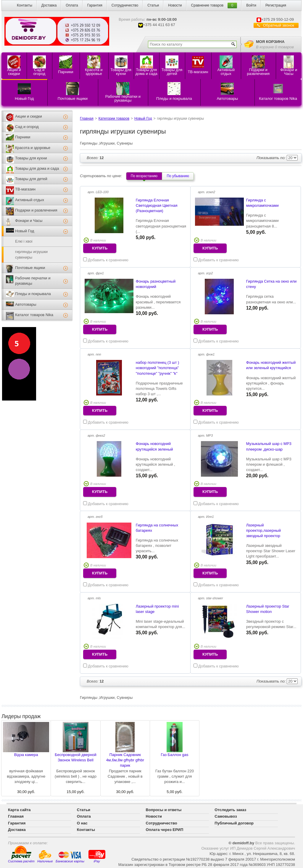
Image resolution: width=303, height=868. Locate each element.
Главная (87, 118)
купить (100, 248)
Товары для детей (31, 179)
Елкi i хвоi (24, 241)
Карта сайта (19, 810)
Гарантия (95, 5)
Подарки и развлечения (36, 210)
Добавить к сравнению (106, 260)
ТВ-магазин (25, 189)
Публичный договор (234, 823)
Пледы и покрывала (33, 294)
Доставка (49, 5)
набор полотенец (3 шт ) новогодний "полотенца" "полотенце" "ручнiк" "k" (158, 368)
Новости (175, 5)
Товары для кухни (31, 158)
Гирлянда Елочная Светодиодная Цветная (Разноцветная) (157, 205)
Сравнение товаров (207, 5)
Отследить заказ (230, 810)
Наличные (45, 857)
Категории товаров (114, 118)
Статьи (153, 5)
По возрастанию (144, 176)
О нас (82, 823)
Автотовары (26, 304)
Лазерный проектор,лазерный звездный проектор (263, 530)
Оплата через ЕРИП (165, 830)
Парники (23, 137)
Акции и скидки (29, 116)
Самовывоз (226, 816)
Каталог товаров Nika (34, 315)
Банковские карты (70, 857)
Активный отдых (30, 200)
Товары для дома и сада (37, 168)
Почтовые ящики (30, 268)
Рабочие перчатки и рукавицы (33, 281)
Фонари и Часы (29, 221)
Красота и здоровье (33, 148)
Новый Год (25, 231)
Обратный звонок (279, 25)
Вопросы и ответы (164, 810)
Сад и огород (27, 127)
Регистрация (276, 5)
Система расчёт (21, 854)
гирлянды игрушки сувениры (31, 254)
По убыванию (178, 176)
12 (95, 158)
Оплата (72, 5)
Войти (251, 5)
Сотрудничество (125, 5)
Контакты (25, 5)
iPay (97, 856)
